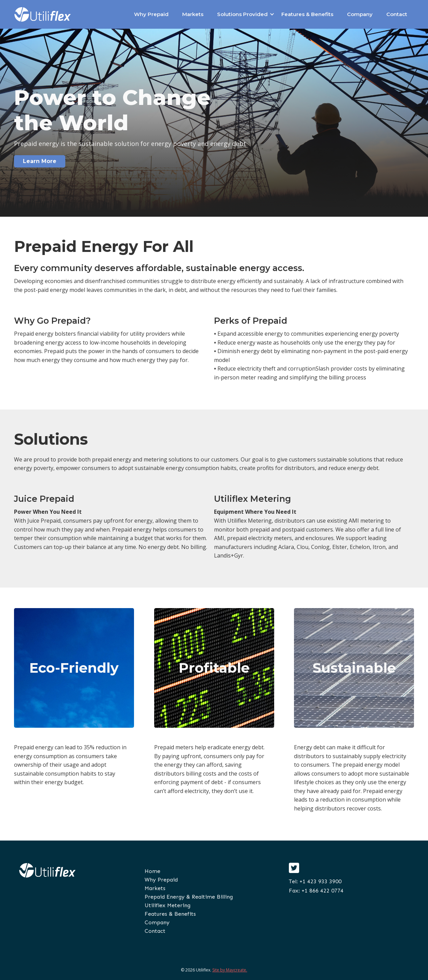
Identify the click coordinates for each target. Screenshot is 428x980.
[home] (43, 14)
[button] (242, 15)
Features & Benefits (307, 14)
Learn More (40, 161)
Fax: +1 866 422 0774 (316, 891)
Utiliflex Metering (168, 905)
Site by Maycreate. (230, 970)
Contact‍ (155, 931)
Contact (397, 14)
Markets (193, 14)
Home (152, 871)
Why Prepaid (151, 14)
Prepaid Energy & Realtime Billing (189, 897)
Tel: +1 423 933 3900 (315, 881)
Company (360, 14)
